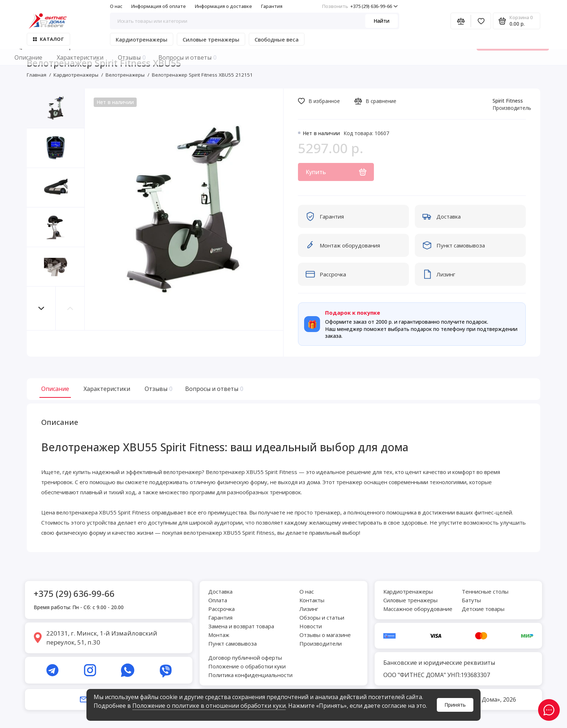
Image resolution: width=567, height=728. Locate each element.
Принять (455, 705)
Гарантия (272, 6)
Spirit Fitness (508, 101)
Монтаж (219, 635)
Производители (321, 643)
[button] (41, 308)
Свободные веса (277, 39)
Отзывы (158, 389)
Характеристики (107, 389)
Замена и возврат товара (241, 626)
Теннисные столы (485, 591)
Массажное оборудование (418, 609)
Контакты (312, 600)
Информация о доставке (223, 6)
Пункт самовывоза (233, 643)
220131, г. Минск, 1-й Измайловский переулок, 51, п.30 (102, 638)
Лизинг (309, 609)
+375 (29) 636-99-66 (360, 6)
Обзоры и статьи (322, 617)
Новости (311, 626)
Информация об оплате (159, 6)
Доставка (220, 591)
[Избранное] (481, 21)
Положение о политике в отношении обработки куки (209, 706)
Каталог (48, 39)
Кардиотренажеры (142, 39)
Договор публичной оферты (245, 658)
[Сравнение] (461, 21)
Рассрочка (221, 609)
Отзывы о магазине (325, 635)
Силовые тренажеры (211, 39)
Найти (381, 21)
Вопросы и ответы (213, 389)
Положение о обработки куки (247, 666)
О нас (116, 6)
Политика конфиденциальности (250, 675)
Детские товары (483, 609)
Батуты (471, 600)
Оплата (218, 600)
